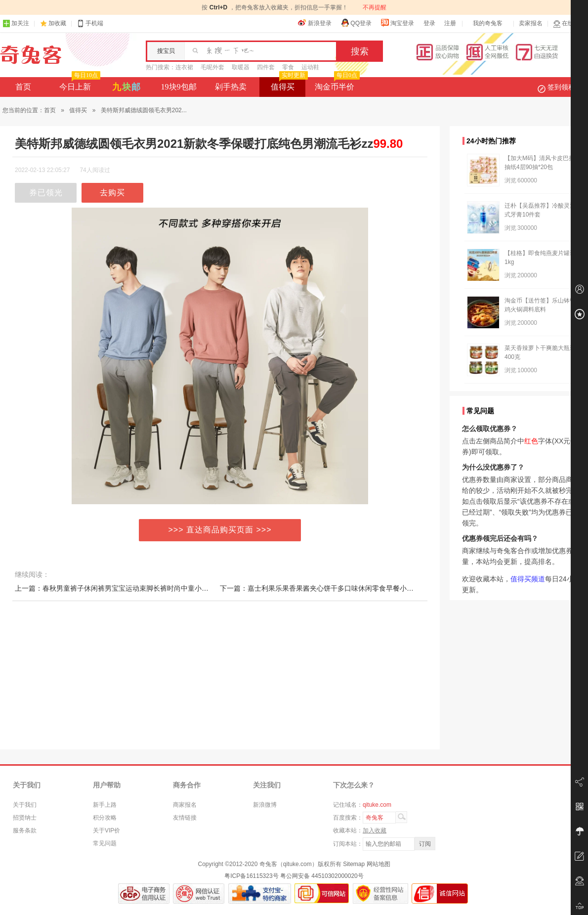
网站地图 (378, 864)
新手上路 (105, 805)
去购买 (112, 193)
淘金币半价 (336, 84)
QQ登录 (356, 23)
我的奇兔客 (488, 23)
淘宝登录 (397, 23)
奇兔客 (31, 55)
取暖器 (241, 67)
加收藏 (57, 23)
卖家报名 (531, 23)
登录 (429, 23)
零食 (288, 67)
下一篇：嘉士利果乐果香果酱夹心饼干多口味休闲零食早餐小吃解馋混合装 (334, 588)
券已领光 (46, 193)
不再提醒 (375, 7)
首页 (23, 87)
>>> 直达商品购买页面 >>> (220, 530)
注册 (450, 23)
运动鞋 (310, 67)
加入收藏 (375, 830)
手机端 (90, 23)
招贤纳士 (25, 818)
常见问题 (105, 843)
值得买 (288, 84)
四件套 (266, 67)
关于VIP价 (106, 830)
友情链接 (185, 818)
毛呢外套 (212, 67)
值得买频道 (528, 579)
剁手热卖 (231, 87)
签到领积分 (561, 87)
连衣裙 (184, 67)
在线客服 (569, 23)
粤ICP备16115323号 (251, 876)
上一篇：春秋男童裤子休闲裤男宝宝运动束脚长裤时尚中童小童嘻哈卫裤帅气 (132, 588)
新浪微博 (265, 805)
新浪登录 (315, 23)
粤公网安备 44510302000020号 (322, 876)
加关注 (16, 23)
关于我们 (25, 805)
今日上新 (79, 84)
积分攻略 (105, 818)
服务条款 (25, 830)
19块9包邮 (179, 87)
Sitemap (354, 864)
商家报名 (185, 805)
